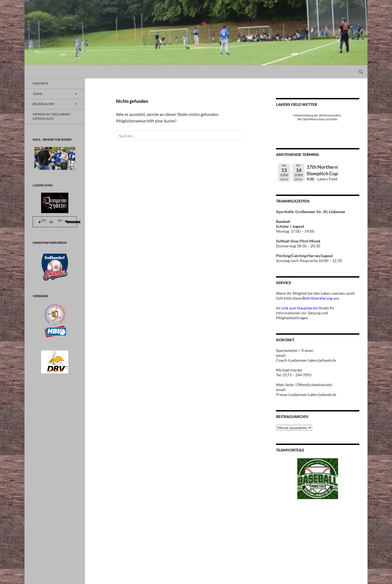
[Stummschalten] (66, 222)
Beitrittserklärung (318, 298)
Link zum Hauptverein (300, 308)
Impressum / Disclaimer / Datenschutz (52, 116)
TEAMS (37, 94)
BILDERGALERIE (44, 104)
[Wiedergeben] (40, 222)
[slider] (51, 222)
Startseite (41, 83)
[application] (55, 222)
